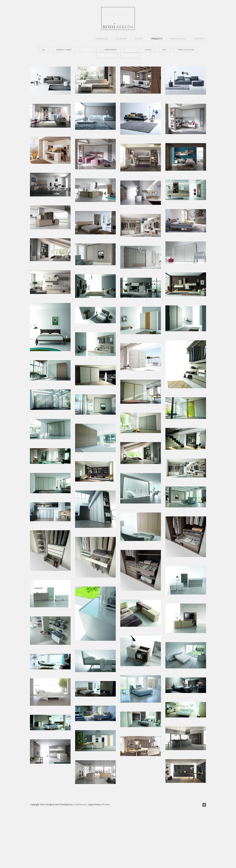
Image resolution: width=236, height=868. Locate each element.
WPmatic (106, 804)
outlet (139, 39)
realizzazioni (178, 39)
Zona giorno (107, 55)
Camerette (88, 50)
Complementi (110, 50)
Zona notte (130, 55)
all (44, 50)
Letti (164, 50)
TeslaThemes (80, 804)
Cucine (131, 50)
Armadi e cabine (64, 50)
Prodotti (157, 39)
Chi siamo (121, 39)
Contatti (199, 39)
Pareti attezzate (186, 50)
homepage (102, 39)
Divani (148, 50)
